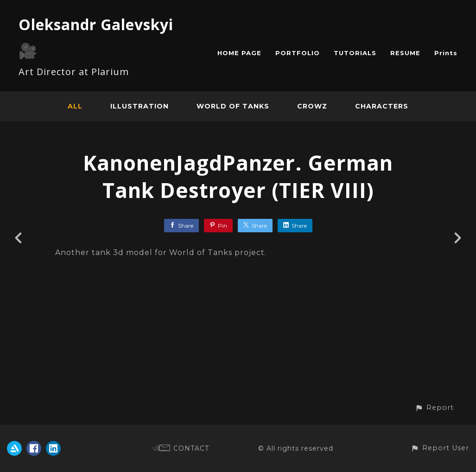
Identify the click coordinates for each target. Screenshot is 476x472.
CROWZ (312, 106)
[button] (434, 408)
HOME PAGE (239, 53)
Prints (446, 53)
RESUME (405, 53)
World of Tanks (233, 106)
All (75, 106)
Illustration (140, 106)
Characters (382, 106)
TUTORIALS (355, 53)
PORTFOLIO (298, 53)
